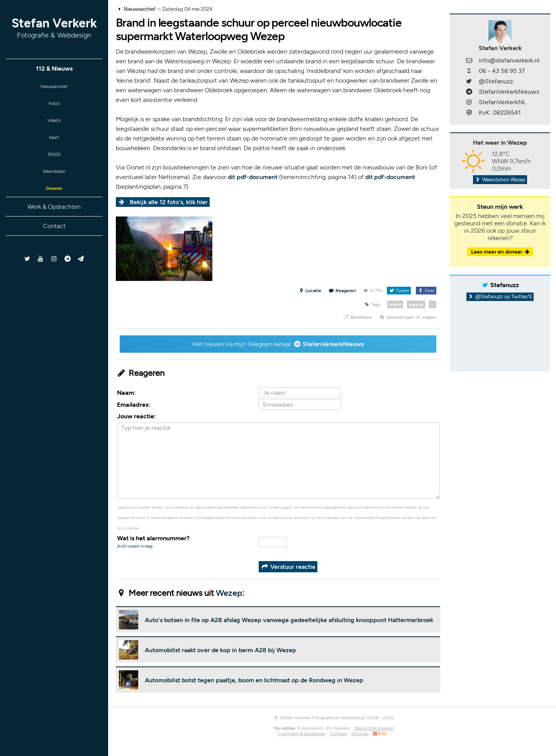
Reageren (342, 291)
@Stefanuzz (496, 81)
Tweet (399, 291)
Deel (426, 291)
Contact (54, 239)
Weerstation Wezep (500, 180)
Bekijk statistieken (374, 728)
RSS (380, 734)
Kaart (54, 144)
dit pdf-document (253, 177)
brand (395, 304)
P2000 (54, 163)
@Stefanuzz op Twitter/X (500, 297)
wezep (416, 304)
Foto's (54, 106)
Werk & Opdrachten (54, 220)
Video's (54, 125)
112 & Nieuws (54, 68)
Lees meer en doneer (501, 252)
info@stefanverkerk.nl (509, 60)
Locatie (310, 291)
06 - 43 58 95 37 (502, 71)
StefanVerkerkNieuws (333, 344)
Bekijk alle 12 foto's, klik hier (169, 202)
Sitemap (360, 734)
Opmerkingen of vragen (408, 317)
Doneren (54, 201)
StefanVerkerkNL (502, 102)
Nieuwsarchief (54, 87)
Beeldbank (357, 317)
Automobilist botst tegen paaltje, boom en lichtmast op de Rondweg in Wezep (254, 680)
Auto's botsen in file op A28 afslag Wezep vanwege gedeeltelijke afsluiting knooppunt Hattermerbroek (289, 620)
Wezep (229, 593)
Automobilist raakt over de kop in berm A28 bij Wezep (220, 650)
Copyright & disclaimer (302, 734)
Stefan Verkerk (54, 28)
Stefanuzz (505, 285)
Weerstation (54, 182)
